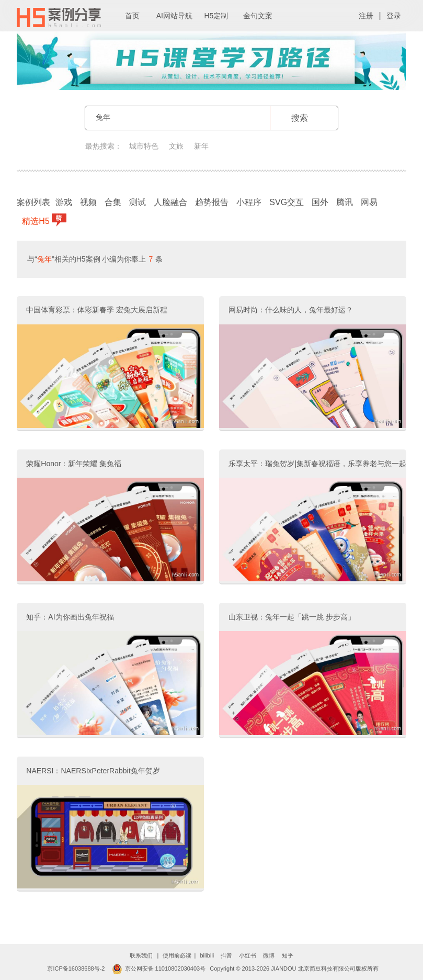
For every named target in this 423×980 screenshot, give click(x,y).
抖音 (226, 955)
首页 (132, 16)
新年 (201, 146)
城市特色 (144, 146)
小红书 (248, 955)
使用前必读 (177, 955)
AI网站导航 (174, 16)
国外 (320, 202)
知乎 (288, 955)
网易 (369, 202)
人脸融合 (170, 202)
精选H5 (37, 220)
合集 (113, 202)
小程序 (249, 202)
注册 (366, 16)
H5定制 (216, 16)
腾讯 (345, 202)
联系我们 (141, 955)
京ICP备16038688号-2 (76, 968)
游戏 (64, 202)
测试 (138, 202)
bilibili (207, 955)
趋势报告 (212, 202)
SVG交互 (287, 202)
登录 (394, 16)
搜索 (300, 118)
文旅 (176, 146)
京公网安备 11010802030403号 (159, 968)
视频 (88, 202)
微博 (269, 955)
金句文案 (258, 16)
